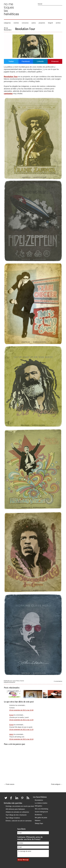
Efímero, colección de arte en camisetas (19, 821)
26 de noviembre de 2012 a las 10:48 (21, 710)
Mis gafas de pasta (41, 818)
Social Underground (41, 812)
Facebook (26, 61)
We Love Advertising (42, 809)
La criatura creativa (41, 803)
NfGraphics (39, 806)
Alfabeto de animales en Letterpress (17, 812)
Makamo (38, 821)
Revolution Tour (25, 29)
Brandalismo (39, 800)
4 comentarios (58, 681)
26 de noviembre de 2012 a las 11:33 (21, 730)
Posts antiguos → (57, 784)
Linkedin (40, 61)
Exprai (11, 715)
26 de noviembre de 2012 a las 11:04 (21, 720)
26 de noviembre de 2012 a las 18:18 (21, 739)
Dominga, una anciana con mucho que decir (20, 806)
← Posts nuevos (9, 784)
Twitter (11, 61)
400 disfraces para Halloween (15, 809)
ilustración (12, 682)
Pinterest (55, 61)
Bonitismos (38, 815)
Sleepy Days (39, 823)
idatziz (11, 734)
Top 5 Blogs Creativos (13, 818)
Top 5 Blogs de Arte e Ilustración (16, 815)
